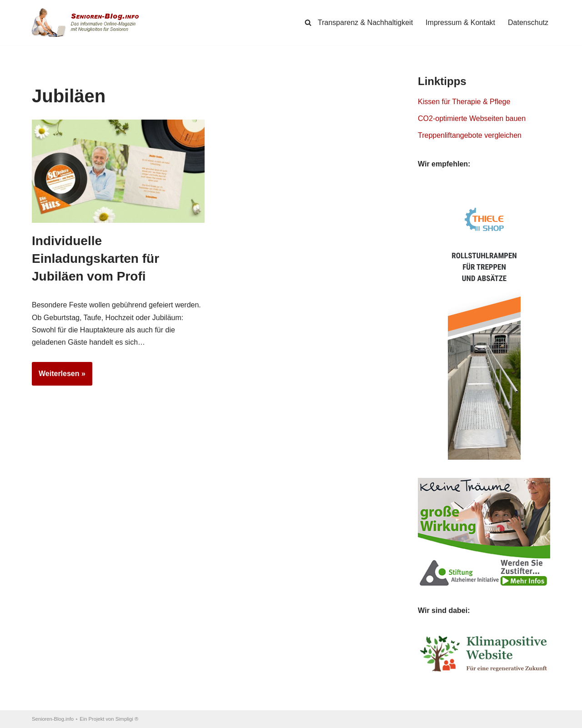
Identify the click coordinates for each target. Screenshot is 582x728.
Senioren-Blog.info (53, 719)
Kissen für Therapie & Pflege (464, 102)
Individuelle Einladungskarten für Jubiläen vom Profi (95, 259)
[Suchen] (308, 23)
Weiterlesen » (59, 377)
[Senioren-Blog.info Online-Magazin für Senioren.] (89, 23)
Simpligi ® (127, 719)
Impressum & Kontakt (460, 23)
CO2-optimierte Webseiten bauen (472, 118)
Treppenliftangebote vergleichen (470, 135)
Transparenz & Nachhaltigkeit (365, 23)
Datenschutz (528, 23)
